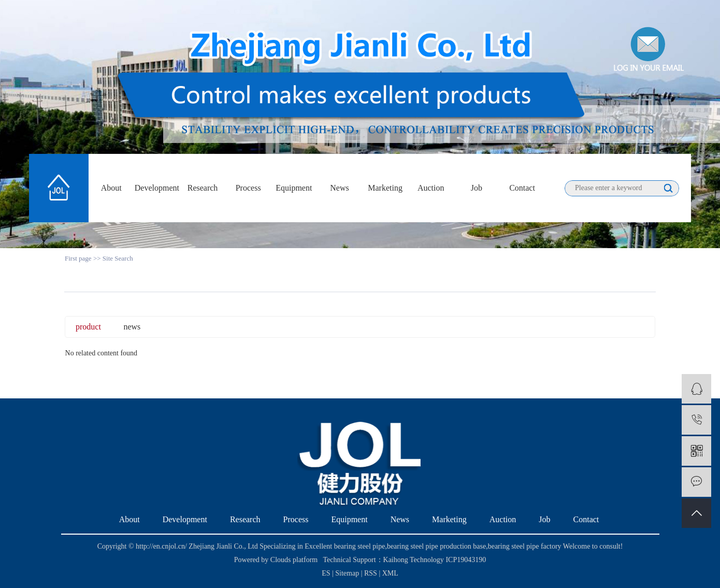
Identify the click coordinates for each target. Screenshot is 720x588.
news (132, 327)
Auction (431, 188)
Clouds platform (294, 560)
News (339, 188)
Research (203, 188)
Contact (522, 188)
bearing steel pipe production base (436, 546)
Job (477, 188)
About (111, 188)
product (88, 327)
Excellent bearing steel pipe (345, 546)
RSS (371, 573)
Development (157, 188)
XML (390, 573)
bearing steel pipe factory (525, 546)
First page (78, 258)
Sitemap (348, 573)
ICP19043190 (466, 560)
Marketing (385, 188)
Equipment (294, 188)
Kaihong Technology (414, 560)
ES (326, 573)
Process (248, 188)
